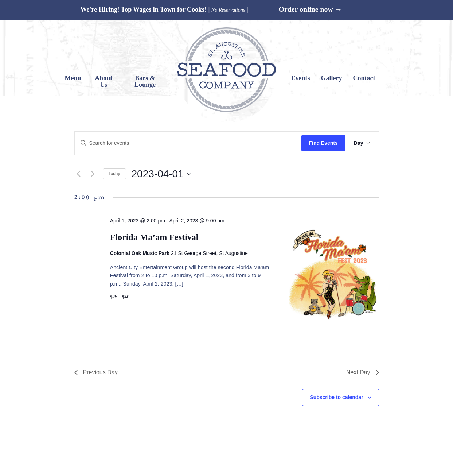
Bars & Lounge (145, 81)
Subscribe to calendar (336, 397)
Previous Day (96, 372)
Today (114, 174)
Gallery (331, 78)
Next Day (363, 372)
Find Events (323, 143)
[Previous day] (79, 174)
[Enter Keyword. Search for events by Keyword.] (188, 143)
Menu (73, 78)
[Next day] (93, 174)
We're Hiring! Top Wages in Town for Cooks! (143, 9)
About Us (104, 81)
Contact (364, 78)
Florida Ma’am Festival (154, 237)
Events (300, 78)
